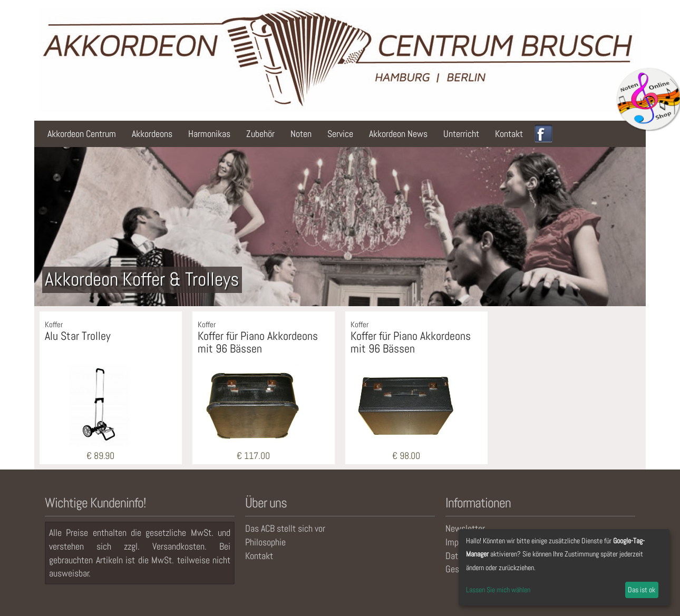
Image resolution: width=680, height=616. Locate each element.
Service (340, 134)
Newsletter (465, 528)
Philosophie (265, 542)
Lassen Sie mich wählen (498, 590)
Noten (301, 134)
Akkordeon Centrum (82, 134)
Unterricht (461, 134)
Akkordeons (152, 134)
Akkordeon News (398, 134)
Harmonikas (209, 134)
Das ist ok (642, 590)
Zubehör (260, 134)
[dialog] (564, 567)
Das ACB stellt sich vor (285, 528)
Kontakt (509, 134)
